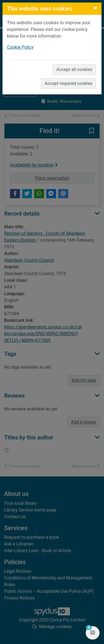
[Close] (95, 8)
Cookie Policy (20, 47)
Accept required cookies (69, 83)
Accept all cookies (74, 69)
